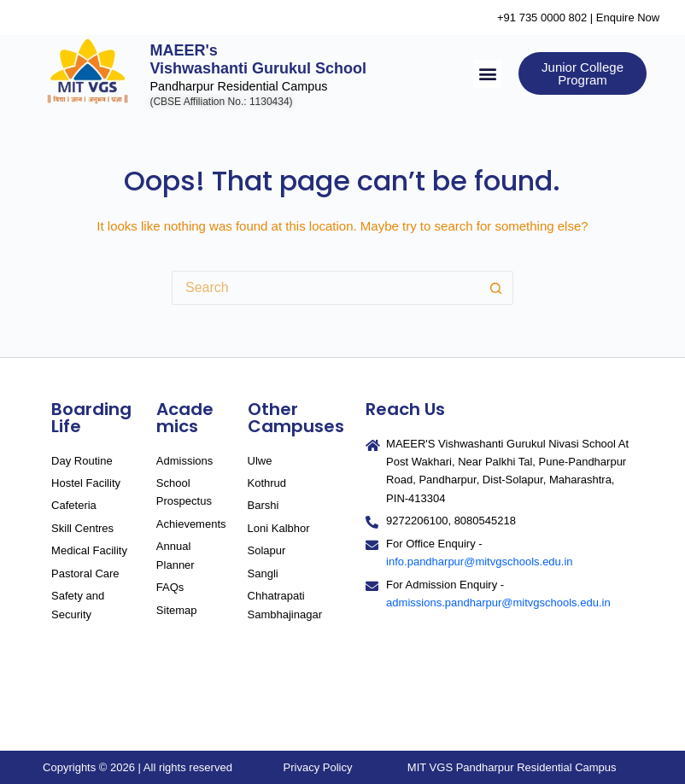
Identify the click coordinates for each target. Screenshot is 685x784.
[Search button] (496, 288)
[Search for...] (325, 288)
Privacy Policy (318, 767)
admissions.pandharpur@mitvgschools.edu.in (498, 603)
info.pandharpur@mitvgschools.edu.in (479, 562)
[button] (487, 74)
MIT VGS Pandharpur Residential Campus (512, 767)
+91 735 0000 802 (542, 18)
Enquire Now (628, 18)
